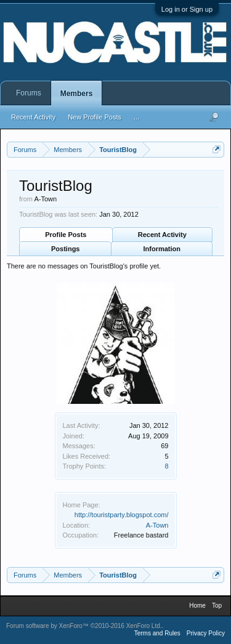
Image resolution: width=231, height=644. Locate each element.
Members (77, 94)
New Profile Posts (95, 117)
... (136, 117)
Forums (29, 93)
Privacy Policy (206, 633)
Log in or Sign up (187, 9)
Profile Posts (66, 235)
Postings (65, 249)
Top (217, 606)
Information (162, 249)
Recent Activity (162, 235)
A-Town (157, 525)
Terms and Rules (157, 633)
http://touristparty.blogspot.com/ (122, 515)
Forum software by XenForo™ (84, 626)
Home (197, 606)
